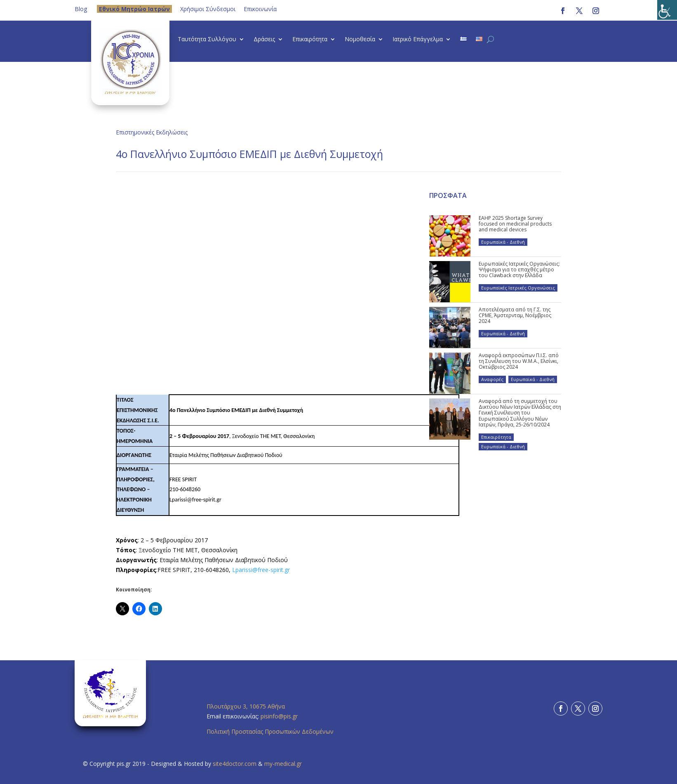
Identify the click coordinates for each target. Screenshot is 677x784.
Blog (81, 9)
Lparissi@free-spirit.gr (261, 570)
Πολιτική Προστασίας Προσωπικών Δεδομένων (270, 731)
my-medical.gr (283, 764)
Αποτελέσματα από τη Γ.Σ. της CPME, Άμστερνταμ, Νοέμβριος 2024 (515, 315)
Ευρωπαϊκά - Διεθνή (503, 242)
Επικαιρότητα (310, 40)
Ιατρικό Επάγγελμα (418, 40)
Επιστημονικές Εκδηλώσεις (152, 132)
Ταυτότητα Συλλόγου (207, 40)
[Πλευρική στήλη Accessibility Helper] (667, 10)
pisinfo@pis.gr (280, 716)
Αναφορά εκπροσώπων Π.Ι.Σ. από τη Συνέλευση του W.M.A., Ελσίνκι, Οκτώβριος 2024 (519, 361)
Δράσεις (264, 40)
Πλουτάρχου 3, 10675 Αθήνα (246, 706)
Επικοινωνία (260, 9)
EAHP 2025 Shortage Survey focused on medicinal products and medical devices (515, 224)
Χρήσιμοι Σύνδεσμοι (208, 9)
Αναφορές (492, 379)
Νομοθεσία (360, 40)
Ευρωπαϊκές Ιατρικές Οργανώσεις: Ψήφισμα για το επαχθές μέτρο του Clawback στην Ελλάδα (519, 270)
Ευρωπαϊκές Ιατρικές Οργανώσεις (518, 288)
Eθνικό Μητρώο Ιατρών (134, 9)
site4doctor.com (235, 764)
